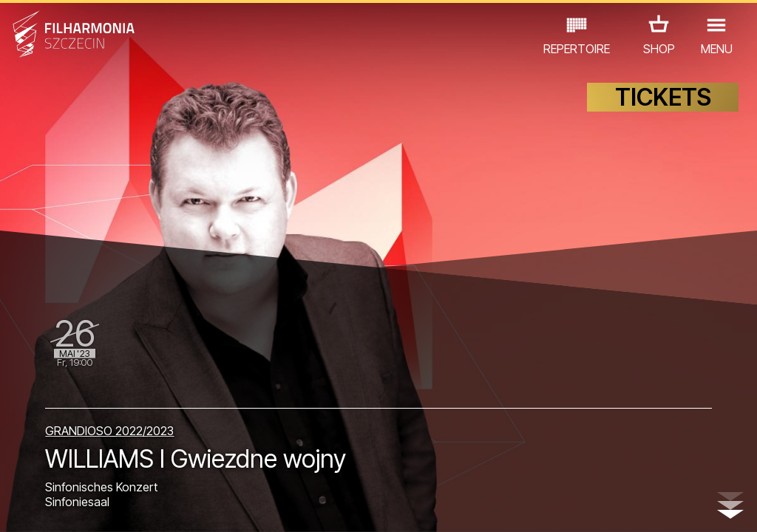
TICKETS (663, 109)
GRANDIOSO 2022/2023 (109, 420)
